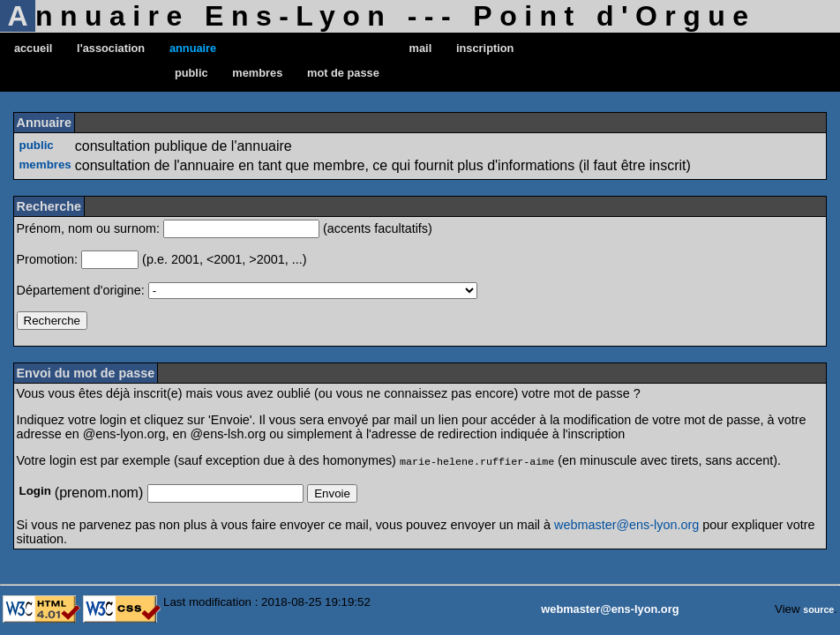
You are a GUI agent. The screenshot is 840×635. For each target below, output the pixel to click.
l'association (111, 48)
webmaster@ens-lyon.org (626, 524)
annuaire (193, 48)
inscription (485, 48)
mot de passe (343, 73)
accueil (33, 48)
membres (257, 73)
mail (421, 48)
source (818, 609)
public (191, 73)
